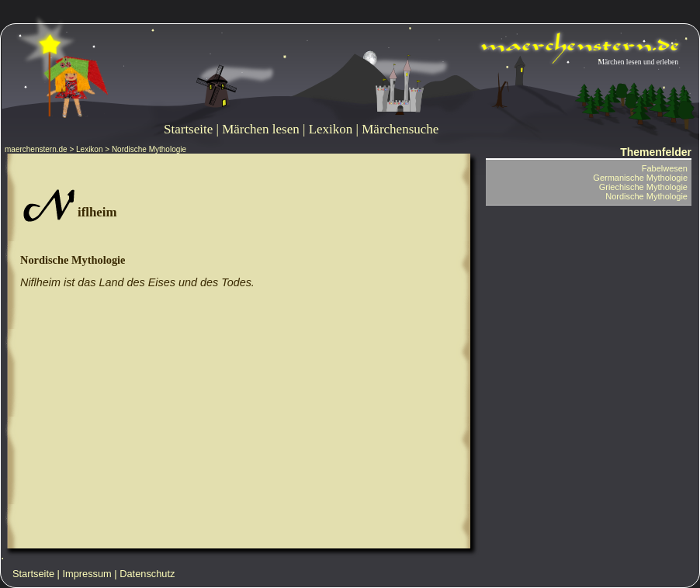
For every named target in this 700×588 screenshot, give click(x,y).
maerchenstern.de (36, 149)
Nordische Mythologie (73, 260)
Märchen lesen (261, 129)
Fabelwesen (665, 168)
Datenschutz (147, 574)
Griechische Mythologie (643, 187)
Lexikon (331, 129)
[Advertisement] (238, 422)
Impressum (87, 574)
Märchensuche (400, 129)
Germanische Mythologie (640, 178)
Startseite (188, 129)
